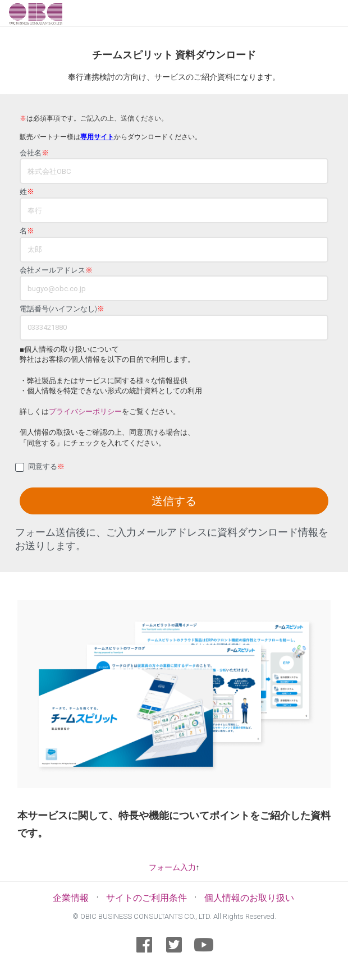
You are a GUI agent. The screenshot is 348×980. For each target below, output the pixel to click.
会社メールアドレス (56, 270)
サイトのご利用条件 (146, 898)
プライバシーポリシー (85, 411)
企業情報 (71, 898)
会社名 (34, 153)
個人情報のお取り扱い (249, 898)
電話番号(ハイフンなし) (62, 309)
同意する (46, 467)
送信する (174, 501)
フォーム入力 (172, 867)
